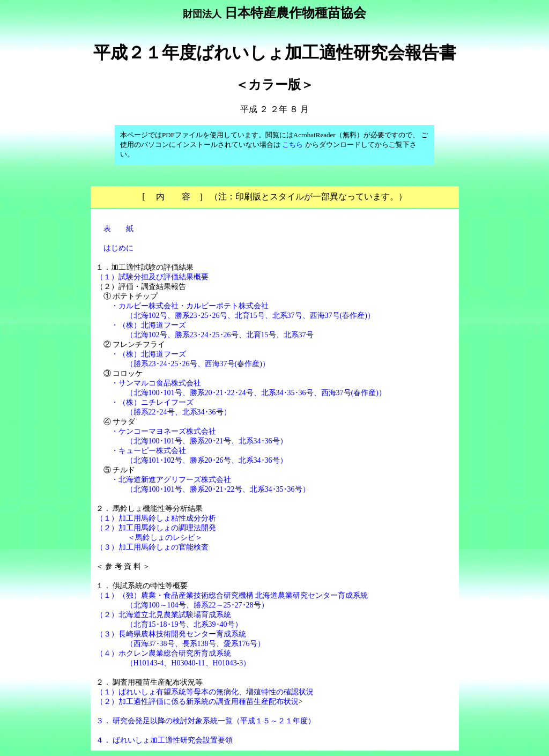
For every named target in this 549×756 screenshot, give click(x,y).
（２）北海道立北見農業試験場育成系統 (164, 615)
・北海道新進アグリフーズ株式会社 (171, 480)
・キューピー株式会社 (149, 451)
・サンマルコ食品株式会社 (156, 383)
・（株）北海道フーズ (149, 325)
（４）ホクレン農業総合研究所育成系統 (164, 653)
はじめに (118, 248)
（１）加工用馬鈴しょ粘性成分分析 (156, 518)
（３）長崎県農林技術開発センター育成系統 (171, 634)
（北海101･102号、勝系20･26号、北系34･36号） (207, 460)
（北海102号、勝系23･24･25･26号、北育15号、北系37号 (220, 335)
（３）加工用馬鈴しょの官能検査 (152, 547)
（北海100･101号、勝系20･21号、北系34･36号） (207, 441)
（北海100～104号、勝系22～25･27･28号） (197, 605)
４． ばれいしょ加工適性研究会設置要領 (165, 740)
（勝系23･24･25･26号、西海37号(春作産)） (198, 364)
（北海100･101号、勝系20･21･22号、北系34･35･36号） (218, 489)
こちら (293, 144)
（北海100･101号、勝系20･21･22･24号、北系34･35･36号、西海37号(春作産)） (256, 393)
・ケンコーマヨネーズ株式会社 (164, 431)
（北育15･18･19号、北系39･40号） (184, 624)
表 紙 (118, 229)
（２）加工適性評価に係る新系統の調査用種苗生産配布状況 (197, 702)
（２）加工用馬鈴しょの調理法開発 (156, 528)
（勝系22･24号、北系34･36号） (179, 412)
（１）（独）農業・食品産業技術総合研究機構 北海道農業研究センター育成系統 (232, 595)
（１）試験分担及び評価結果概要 (152, 277)
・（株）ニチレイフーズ (152, 402)
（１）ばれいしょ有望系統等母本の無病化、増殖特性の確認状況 (205, 692)
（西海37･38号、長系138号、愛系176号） (195, 644)
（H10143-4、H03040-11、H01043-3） (188, 663)
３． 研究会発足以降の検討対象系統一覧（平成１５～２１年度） (206, 721)
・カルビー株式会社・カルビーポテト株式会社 (190, 306)
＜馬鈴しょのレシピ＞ (165, 538)
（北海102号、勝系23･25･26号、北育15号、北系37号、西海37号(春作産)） (250, 316)
